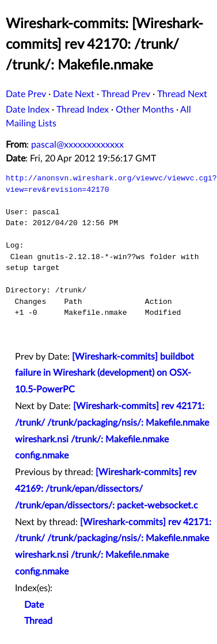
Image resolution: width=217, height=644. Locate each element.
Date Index (28, 110)
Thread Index (83, 110)
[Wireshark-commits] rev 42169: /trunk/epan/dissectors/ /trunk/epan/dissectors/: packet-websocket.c (106, 489)
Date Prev (26, 94)
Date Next (74, 94)
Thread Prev (126, 94)
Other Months (145, 110)
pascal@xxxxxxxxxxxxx (77, 145)
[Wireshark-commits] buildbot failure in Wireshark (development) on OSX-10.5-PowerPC (104, 373)
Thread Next (182, 94)
